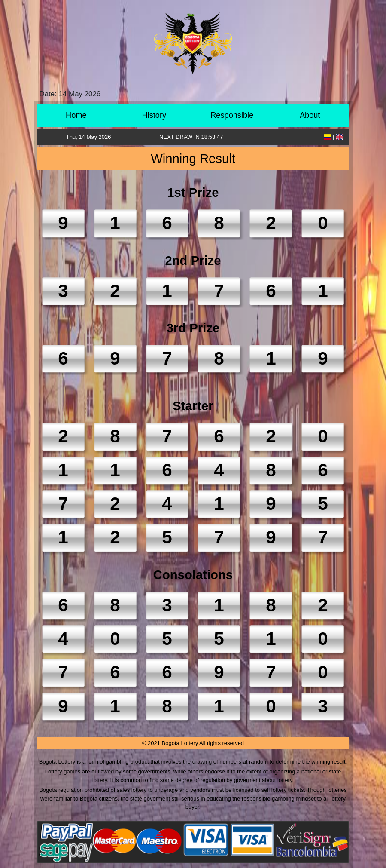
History (154, 115)
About (310, 115)
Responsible (232, 115)
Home (76, 115)
